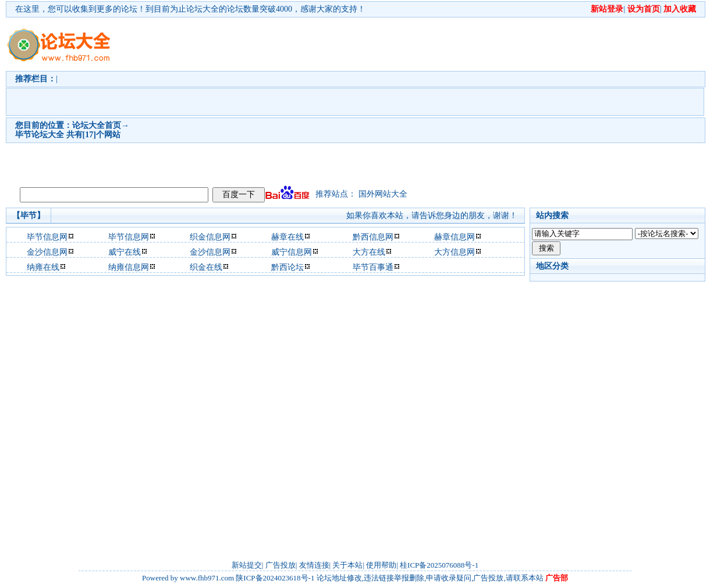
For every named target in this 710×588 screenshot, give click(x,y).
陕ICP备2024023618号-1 (275, 578)
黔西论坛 (287, 267)
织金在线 (206, 267)
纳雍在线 (43, 267)
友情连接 (314, 565)
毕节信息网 (47, 237)
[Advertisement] (315, 99)
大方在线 (369, 252)
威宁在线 (125, 252)
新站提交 (247, 565)
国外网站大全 (383, 194)
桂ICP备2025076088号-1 (439, 565)
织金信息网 (210, 237)
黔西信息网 (373, 237)
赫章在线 (287, 237)
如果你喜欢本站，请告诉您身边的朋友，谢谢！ (432, 215)
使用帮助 (381, 565)
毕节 (23, 135)
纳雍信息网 (129, 267)
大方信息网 (455, 252)
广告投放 (281, 565)
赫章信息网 (455, 237)
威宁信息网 (292, 252)
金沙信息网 (47, 252)
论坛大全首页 (97, 125)
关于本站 (347, 565)
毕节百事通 (373, 267)
